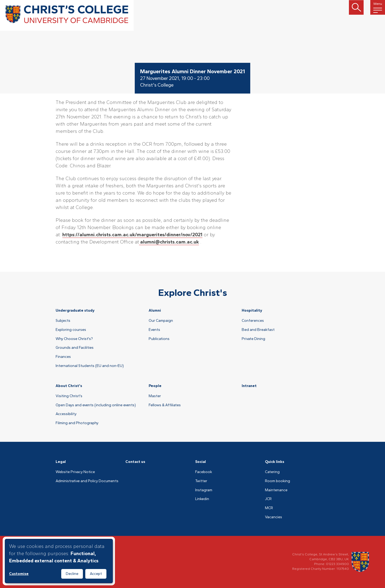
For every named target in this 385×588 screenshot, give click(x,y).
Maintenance (276, 490)
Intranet (249, 386)
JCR (268, 499)
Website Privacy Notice (75, 472)
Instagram (204, 490)
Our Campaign (161, 321)
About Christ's (69, 386)
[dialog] (59, 561)
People (155, 386)
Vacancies (274, 517)
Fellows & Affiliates (165, 405)
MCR (269, 508)
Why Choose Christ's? (74, 339)
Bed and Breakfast (258, 330)
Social (201, 462)
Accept (96, 574)
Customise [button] (19, 574)
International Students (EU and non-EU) (90, 366)
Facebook (204, 472)
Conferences (253, 321)
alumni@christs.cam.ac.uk (169, 242)
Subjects (63, 321)
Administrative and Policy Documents (87, 481)
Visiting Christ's (69, 396)
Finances (63, 357)
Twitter (201, 481)
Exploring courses (71, 330)
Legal (61, 462)
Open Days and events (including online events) (96, 405)
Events (154, 330)
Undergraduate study (75, 310)
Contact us (135, 462)
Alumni (155, 310)
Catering (272, 472)
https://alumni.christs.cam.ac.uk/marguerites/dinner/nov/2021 (132, 235)
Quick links (275, 462)
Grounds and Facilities (75, 348)
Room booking (278, 481)
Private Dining (253, 339)
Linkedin (202, 499)
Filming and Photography (77, 423)
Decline (72, 574)
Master (155, 396)
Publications (159, 339)
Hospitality (252, 310)
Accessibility (66, 414)
